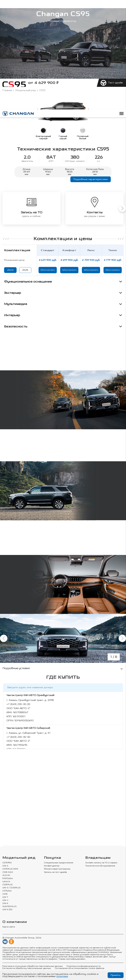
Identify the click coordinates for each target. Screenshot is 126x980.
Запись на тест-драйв (55, 872)
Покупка (52, 858)
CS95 (5, 894)
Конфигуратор (52, 866)
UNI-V (5, 900)
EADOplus (8, 878)
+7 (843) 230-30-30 (18, 704)
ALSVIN (6, 875)
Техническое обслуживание (100, 866)
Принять (116, 975)
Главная (7, 90)
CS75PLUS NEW (10, 869)
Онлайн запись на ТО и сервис (101, 863)
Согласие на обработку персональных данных (27, 968)
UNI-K (5, 903)
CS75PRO (7, 863)
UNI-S (5, 866)
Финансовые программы (57, 869)
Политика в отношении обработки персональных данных (32, 966)
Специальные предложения (59, 863)
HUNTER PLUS (10, 907)
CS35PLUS (8, 885)
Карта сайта (9, 927)
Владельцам (98, 858)
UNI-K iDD (8, 910)
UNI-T (5, 897)
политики (62, 976)
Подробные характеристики (91, 179)
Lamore (6, 882)
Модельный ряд (26, 90)
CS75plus (7, 891)
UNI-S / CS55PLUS (12, 888)
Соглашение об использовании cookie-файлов (79, 968)
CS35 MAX (8, 872)
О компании (15, 922)
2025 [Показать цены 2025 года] (25, 270)
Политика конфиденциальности (83, 966)
